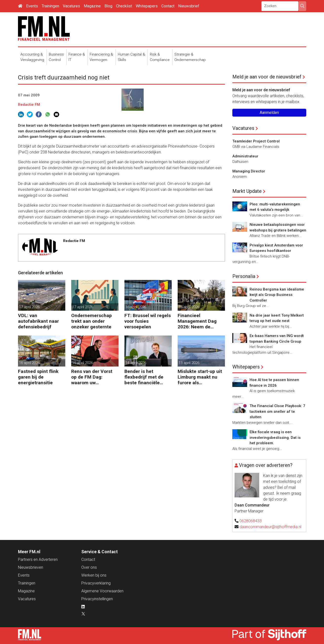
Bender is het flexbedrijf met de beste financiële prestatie (144, 377)
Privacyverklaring (96, 583)
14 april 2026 (136, 363)
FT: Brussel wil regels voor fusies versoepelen (148, 321)
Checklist (124, 6)
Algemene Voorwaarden (102, 591)
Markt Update (247, 191)
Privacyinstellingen (97, 599)
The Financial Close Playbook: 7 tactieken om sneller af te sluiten (277, 411)
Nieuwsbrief (189, 6)
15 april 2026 (83, 363)
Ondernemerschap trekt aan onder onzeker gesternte (92, 321)
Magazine (92, 6)
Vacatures (71, 6)
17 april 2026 (29, 307)
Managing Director (249, 171)
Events (32, 6)
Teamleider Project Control (256, 141)
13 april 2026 (189, 363)
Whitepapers (147, 6)
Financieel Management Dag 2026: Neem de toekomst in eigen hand (197, 321)
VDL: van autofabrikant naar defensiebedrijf (38, 321)
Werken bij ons (94, 575)
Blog (108, 6)
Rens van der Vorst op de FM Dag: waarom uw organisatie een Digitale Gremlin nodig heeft (92, 377)
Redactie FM (29, 105)
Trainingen (50, 6)
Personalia (244, 276)
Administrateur (245, 156)
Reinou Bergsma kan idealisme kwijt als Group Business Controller (277, 295)
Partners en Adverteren (38, 560)
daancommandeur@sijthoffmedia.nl (270, 527)
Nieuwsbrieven (31, 567)
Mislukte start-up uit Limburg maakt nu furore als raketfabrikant (200, 377)
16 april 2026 (136, 307)
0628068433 (251, 521)
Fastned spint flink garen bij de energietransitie (38, 377)
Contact (168, 6)
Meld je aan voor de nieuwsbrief (267, 77)
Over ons (89, 567)
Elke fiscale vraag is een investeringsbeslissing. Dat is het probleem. (275, 437)
